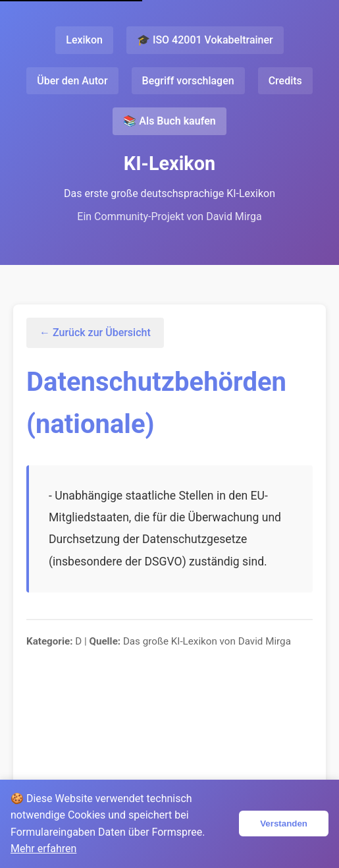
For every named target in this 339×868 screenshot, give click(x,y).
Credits (285, 81)
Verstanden (284, 824)
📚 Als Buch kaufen (169, 121)
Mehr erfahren (43, 849)
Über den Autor (72, 81)
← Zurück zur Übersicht (95, 333)
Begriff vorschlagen (188, 81)
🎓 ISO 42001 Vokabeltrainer (205, 40)
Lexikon (84, 40)
